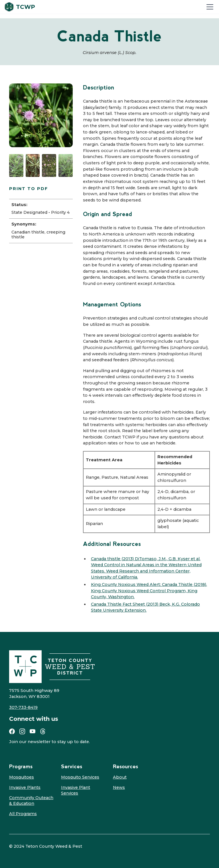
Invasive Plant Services (76, 790)
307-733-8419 (23, 707)
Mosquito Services (80, 777)
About (120, 777)
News (119, 787)
